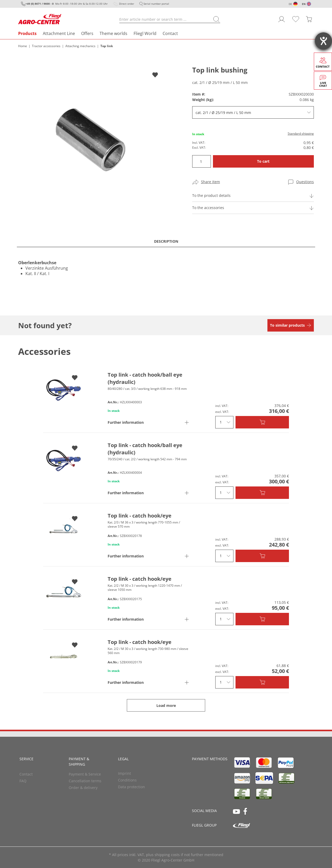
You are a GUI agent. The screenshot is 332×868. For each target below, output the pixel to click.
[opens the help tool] (323, 41)
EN (304, 4)
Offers (87, 33)
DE (290, 4)
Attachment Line (59, 33)
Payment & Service (85, 774)
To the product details (211, 195)
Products (27, 33)
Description (166, 241)
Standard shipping (301, 134)
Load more (166, 705)
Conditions (127, 780)
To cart (263, 161)
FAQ (23, 781)
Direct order (127, 4)
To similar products (287, 325)
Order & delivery (83, 788)
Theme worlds (113, 33)
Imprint (125, 773)
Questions (305, 182)
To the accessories (208, 208)
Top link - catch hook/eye (140, 516)
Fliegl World (145, 33)
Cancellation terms (85, 781)
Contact (170, 33)
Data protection (132, 787)
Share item (210, 182)
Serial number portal (156, 4)
